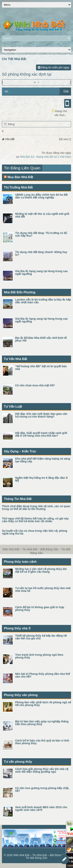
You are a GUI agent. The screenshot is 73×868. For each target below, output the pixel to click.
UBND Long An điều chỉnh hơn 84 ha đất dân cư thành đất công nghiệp (41, 196)
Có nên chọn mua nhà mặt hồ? (35, 385)
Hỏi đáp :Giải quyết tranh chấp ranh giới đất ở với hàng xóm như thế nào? (41, 434)
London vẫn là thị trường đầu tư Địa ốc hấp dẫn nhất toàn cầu (43, 301)
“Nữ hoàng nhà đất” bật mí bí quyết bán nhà (41, 368)
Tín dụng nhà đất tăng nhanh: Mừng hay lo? (41, 253)
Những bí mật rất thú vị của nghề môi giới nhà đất (42, 215)
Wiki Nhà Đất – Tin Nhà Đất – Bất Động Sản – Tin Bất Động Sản (41, 856)
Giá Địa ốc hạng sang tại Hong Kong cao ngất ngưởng (41, 273)
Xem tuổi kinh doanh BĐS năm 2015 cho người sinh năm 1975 (41, 809)
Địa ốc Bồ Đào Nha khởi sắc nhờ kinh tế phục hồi (41, 339)
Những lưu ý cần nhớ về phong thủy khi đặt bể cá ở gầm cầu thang (41, 570)
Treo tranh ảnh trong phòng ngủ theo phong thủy (39, 656)
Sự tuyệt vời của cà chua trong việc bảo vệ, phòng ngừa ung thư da (35, 532)
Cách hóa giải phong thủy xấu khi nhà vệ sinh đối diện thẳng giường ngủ (42, 770)
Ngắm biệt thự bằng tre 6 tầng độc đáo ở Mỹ (41, 479)
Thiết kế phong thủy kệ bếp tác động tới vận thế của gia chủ (41, 637)
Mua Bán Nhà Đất (20, 177)
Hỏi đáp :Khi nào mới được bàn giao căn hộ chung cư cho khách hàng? (41, 415)
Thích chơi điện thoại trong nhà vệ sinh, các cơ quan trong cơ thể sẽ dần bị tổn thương (36, 508)
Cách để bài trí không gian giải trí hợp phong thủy (40, 609)
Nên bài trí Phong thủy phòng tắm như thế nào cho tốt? (43, 675)
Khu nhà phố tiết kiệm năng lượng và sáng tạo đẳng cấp (43, 460)
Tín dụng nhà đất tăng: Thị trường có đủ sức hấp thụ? (41, 234)
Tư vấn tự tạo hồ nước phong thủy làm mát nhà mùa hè (43, 589)
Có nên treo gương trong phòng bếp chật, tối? (42, 789)
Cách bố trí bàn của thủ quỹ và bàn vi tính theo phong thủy (42, 742)
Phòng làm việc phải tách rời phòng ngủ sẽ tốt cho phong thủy (43, 704)
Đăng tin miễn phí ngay (54, 67)
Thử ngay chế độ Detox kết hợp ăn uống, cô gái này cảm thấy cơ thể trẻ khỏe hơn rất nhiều (35, 520)
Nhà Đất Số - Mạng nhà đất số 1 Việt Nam (45, 157)
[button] (35, 82)
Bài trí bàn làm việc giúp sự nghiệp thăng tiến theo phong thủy (42, 723)
